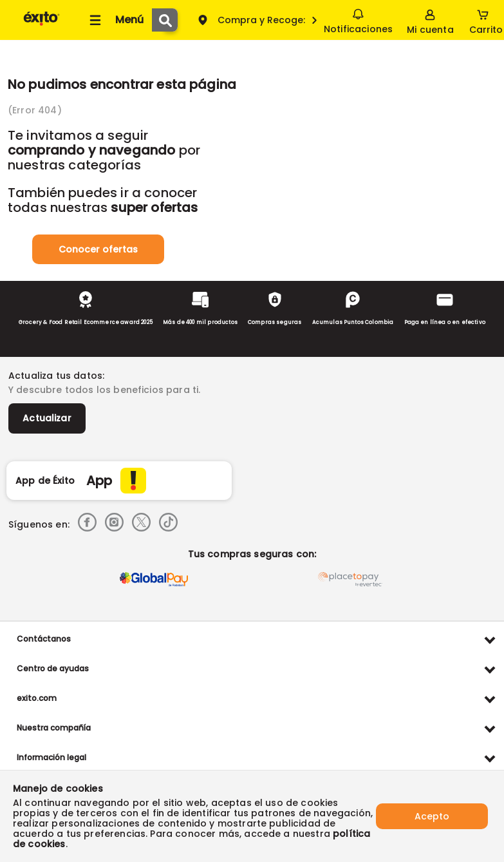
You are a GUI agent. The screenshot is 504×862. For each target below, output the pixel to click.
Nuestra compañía (54, 728)
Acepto (432, 816)
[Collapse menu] (115, 20)
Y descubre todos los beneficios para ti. (104, 390)
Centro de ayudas (53, 668)
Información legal (51, 757)
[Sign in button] (430, 20)
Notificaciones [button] (358, 19)
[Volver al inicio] (42, 25)
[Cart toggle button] (486, 20)
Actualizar (47, 418)
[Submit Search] (165, 20)
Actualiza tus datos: (56, 376)
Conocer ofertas (98, 249)
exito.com (37, 698)
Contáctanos (44, 639)
